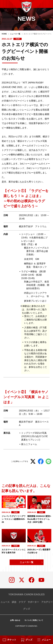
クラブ (22, 602)
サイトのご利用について (34, 620)
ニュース (5, 602)
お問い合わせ (15, 620)
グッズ (27, 609)
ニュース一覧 (27, 562)
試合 (14, 602)
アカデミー (47, 602)
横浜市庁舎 (25, 226)
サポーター (33, 602)
